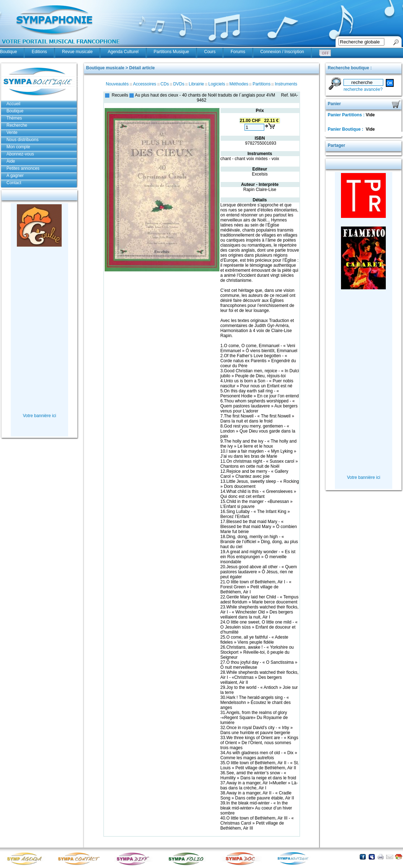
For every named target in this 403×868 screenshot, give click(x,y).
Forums (238, 52)
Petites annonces (23, 168)
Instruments (286, 84)
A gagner (15, 176)
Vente (12, 132)
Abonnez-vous (20, 154)
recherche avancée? (363, 89)
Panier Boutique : (346, 129)
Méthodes (239, 84)
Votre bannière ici (40, 416)
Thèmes (14, 118)
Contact (14, 183)
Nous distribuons (22, 140)
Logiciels (217, 84)
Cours (210, 52)
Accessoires (145, 84)
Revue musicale (77, 52)
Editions (39, 52)
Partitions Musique (172, 52)
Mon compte (18, 147)
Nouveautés (117, 84)
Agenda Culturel (123, 52)
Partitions (261, 84)
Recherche (17, 125)
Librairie (196, 84)
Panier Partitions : (347, 115)
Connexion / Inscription (282, 52)
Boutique (8, 52)
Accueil (13, 104)
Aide (11, 161)
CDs (165, 84)
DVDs (179, 84)
